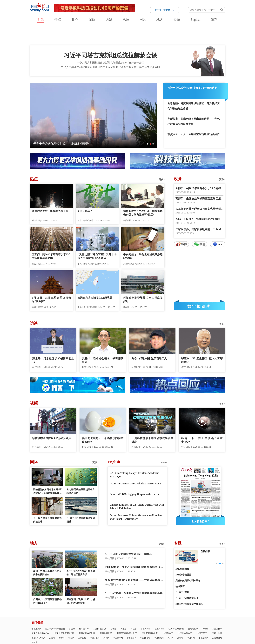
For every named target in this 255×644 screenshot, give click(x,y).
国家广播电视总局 (87, 615)
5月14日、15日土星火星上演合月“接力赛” (51, 281)
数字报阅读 (200, 288)
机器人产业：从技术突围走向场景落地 (58, 125)
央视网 (106, 619)
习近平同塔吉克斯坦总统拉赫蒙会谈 (110, 37)
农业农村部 (217, 610)
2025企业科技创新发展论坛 (189, 585)
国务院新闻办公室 (150, 615)
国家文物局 (217, 615)
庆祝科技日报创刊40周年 (188, 562)
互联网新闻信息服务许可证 (157, 630)
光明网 (180, 619)
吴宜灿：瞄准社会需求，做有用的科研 (103, 342)
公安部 (114, 610)
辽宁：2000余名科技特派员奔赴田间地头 (129, 535)
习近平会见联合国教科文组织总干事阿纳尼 (192, 69)
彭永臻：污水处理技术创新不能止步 (53, 342)
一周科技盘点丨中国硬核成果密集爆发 (152, 421)
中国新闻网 (203, 619)
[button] (148, 125)
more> (164, 444)
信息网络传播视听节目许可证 (183, 630)
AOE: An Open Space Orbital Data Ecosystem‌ (135, 465)
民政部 (124, 610)
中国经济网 (132, 619)
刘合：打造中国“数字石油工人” (150, 340)
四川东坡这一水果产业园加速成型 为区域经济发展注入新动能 (134, 549)
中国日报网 (95, 619)
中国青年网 (118, 619)
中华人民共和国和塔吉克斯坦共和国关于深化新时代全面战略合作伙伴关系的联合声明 (110, 49)
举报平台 (201, 630)
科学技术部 (84, 610)
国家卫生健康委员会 (40, 615)
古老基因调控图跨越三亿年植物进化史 (81, 473)
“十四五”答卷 (182, 574)
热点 (58, 20)
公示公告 (108, 630)
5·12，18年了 (85, 193)
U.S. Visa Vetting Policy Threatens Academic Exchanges (134, 456)
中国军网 (191, 619)
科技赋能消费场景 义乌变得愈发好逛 (143, 281)
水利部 (205, 610)
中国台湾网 (145, 619)
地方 (160, 20)
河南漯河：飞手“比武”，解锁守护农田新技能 (81, 583)
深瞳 (92, 20)
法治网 (34, 624)
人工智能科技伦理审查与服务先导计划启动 (199, 191)
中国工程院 (202, 615)
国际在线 (82, 619)
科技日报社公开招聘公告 (133, 630)
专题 (177, 20)
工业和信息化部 (100, 610)
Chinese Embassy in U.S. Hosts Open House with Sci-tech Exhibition (137, 488)
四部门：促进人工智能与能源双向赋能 (198, 201)
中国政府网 (36, 610)
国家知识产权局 (38, 619)
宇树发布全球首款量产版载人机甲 (52, 420)
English (195, 20)
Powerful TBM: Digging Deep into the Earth (134, 476)
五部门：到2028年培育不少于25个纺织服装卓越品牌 (51, 238)
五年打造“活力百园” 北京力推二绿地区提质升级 (81, 554)
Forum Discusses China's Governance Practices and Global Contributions (136, 499)
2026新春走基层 (183, 556)
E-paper (201, 502)
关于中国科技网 (87, 630)
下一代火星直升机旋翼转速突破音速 (47, 501)
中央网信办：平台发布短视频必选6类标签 (143, 238)
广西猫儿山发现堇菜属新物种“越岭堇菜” (47, 583)
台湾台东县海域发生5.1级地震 (95, 279)
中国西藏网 (159, 619)
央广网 (170, 619)
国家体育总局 (106, 615)
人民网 (52, 619)
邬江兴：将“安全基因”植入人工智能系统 (202, 342)
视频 (126, 20)
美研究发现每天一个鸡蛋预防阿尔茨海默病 (103, 421)
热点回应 (180, 568)
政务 (75, 20)
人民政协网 (217, 619)
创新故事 (205, 533)
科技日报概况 (63, 630)
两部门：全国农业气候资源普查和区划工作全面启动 (199, 180)
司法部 (134, 610)
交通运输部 (193, 610)
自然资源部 (146, 610)
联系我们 (99, 630)
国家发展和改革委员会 (55, 610)
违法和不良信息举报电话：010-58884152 (126, 638)
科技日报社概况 (49, 630)
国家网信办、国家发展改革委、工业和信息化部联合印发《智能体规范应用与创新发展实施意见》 (199, 211)
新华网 (62, 619)
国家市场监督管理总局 (64, 615)
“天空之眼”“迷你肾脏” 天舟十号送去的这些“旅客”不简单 (97, 238)
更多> (162, 161)
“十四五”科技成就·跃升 (187, 580)
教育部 (72, 610)
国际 (143, 20)
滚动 (214, 20)
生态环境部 (160, 610)
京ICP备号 (99, 638)
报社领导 (74, 630)
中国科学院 (168, 615)
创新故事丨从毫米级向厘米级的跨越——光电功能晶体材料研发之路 (194, 103)
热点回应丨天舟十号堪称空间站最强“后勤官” (194, 116)
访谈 (109, 20)
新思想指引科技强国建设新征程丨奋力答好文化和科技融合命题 (194, 87)
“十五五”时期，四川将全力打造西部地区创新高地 (134, 575)
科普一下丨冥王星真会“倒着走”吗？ (202, 421)
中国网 (71, 619)
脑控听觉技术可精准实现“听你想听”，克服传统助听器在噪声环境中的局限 (47, 473)
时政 (41, 20)
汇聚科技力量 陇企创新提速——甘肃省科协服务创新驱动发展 (134, 562)
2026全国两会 (182, 550)
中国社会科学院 (185, 615)
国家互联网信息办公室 (127, 615)
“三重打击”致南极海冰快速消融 (81, 501)
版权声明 (210, 630)
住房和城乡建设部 (176, 610)
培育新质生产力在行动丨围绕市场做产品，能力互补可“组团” (143, 194)
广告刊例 (117, 630)
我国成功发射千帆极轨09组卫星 (50, 193)
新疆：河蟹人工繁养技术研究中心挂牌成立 (47, 554)
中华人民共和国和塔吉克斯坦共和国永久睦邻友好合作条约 (110, 44)
